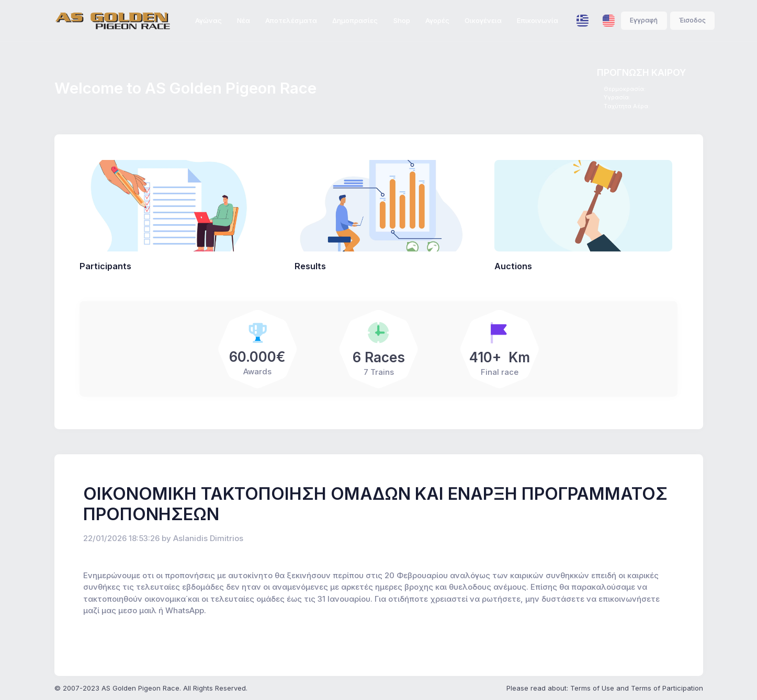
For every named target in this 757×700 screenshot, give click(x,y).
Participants (105, 266)
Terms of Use (592, 688)
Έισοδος (692, 20)
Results (310, 266)
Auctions (513, 266)
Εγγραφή (644, 20)
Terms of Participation (667, 688)
